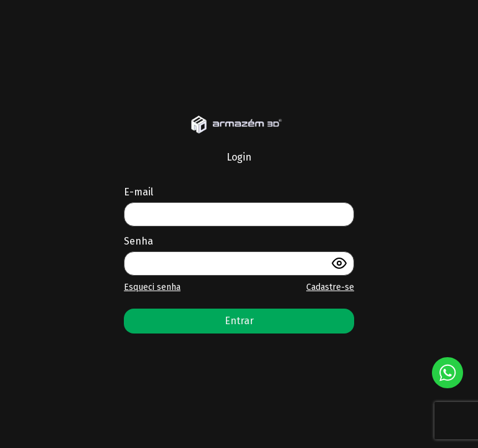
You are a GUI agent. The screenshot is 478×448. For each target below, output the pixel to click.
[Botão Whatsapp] (448, 373)
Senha (138, 241)
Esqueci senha (152, 287)
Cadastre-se (330, 287)
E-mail (138, 192)
